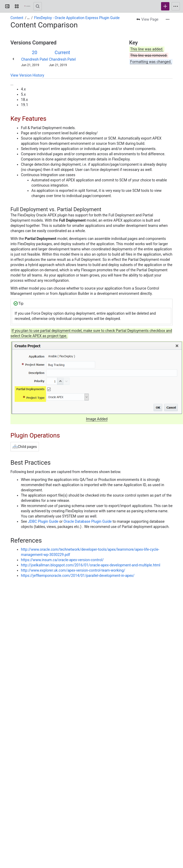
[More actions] (168, 19)
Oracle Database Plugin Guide (88, 521)
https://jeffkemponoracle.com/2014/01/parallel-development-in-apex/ (78, 576)
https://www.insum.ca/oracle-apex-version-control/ (62, 560)
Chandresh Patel (35, 59)
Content (17, 18)
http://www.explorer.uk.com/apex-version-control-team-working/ (73, 570)
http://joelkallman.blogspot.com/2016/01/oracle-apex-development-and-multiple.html (91, 565)
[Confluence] (27, 6)
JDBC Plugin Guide (43, 521)
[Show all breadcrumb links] (28, 18)
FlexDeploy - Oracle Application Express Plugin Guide (77, 18)
